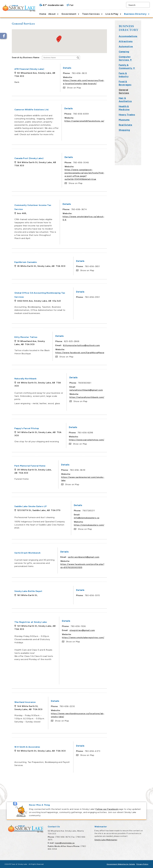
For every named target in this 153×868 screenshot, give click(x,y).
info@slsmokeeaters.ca (121, 518)
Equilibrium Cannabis (60, 262)
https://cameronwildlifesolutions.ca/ (119, 121)
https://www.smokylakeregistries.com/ (117, 638)
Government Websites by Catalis (121, 864)
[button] (147, 5)
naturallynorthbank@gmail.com (120, 390)
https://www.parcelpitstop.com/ (121, 440)
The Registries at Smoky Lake (65, 622)
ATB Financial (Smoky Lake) (64, 69)
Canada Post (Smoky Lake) (63, 158)
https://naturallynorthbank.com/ (121, 397)
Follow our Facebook (107, 809)
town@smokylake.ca (65, 843)
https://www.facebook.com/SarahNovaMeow (114, 353)
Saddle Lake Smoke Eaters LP (65, 506)
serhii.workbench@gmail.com (118, 557)
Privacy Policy (142, 864)
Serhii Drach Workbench (62, 553)
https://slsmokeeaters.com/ (123, 525)
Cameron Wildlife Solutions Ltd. (66, 110)
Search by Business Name (60, 57)
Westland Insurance (59, 702)
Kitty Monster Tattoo (60, 337)
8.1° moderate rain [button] (53, 5)
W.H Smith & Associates (62, 747)
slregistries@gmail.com (116, 630)
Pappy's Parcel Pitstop (61, 428)
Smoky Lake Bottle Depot (63, 591)
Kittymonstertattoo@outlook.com (116, 345)
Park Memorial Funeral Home (64, 466)
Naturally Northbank (60, 379)
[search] (137, 5)
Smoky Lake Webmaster (106, 840)
